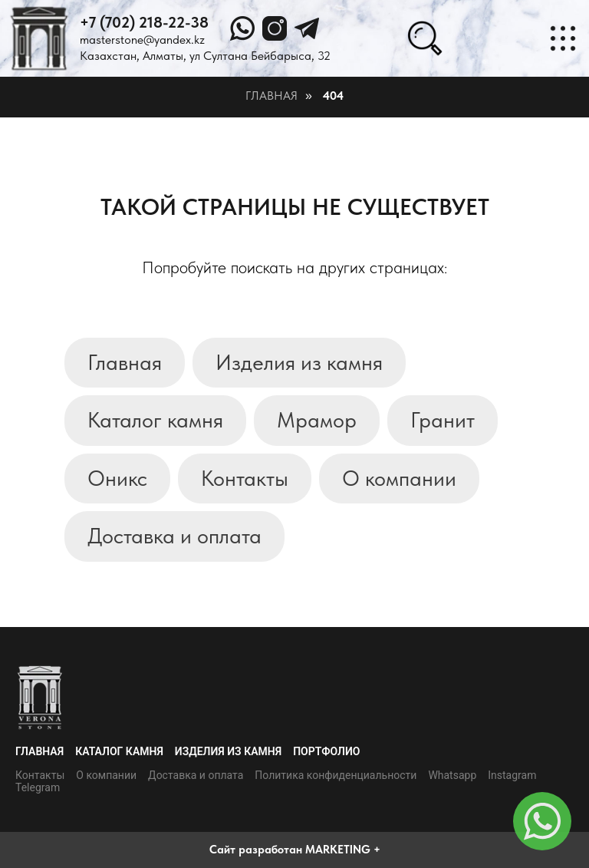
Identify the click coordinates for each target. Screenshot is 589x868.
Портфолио (326, 751)
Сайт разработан (256, 850)
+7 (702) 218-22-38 (144, 22)
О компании (399, 478)
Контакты (245, 478)
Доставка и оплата (174, 536)
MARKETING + (343, 850)
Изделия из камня (299, 362)
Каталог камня (155, 420)
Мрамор (317, 420)
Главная (271, 96)
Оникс (117, 478)
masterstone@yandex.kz (142, 40)
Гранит (443, 420)
